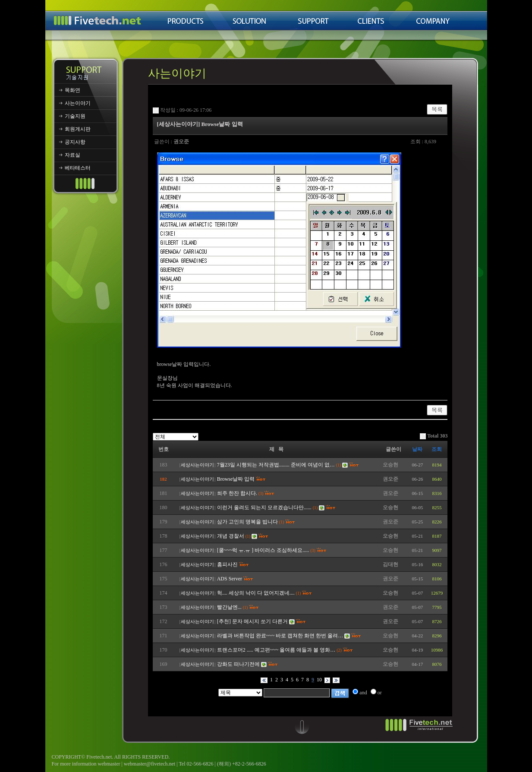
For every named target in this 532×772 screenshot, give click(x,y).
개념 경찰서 (231, 536)
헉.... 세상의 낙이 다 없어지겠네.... (256, 593)
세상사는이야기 (197, 465)
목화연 (72, 90)
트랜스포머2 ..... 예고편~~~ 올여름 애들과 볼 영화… (276, 650)
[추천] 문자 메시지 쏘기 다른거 (252, 621)
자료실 (72, 155)
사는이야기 (78, 103)
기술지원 (75, 116)
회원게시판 (78, 129)
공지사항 (75, 142)
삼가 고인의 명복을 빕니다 (247, 522)
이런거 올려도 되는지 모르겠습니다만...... (264, 507)
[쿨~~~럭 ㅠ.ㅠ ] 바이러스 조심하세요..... (263, 550)
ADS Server (230, 579)
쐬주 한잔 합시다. (237, 493)
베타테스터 (78, 168)
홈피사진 (227, 564)
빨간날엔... (229, 607)
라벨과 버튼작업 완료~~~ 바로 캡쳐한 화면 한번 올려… (280, 636)
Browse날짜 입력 (236, 479)
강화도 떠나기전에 (238, 664)
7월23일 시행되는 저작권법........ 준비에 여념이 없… (276, 465)
